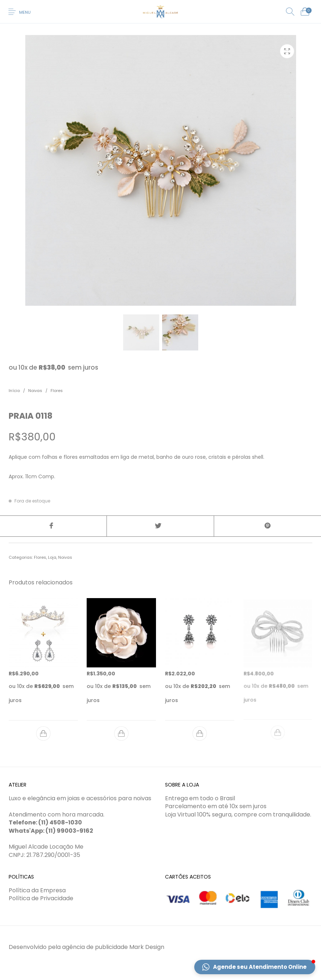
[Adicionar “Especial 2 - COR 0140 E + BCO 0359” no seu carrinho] (43, 733)
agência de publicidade (95, 947)
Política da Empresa (37, 890)
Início (14, 391)
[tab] (160, 543)
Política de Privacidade (41, 898)
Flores (57, 391)
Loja (52, 557)
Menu (25, 12)
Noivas (35, 391)
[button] (255, 967)
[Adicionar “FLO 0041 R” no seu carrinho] (121, 733)
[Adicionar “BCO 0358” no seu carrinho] (200, 731)
